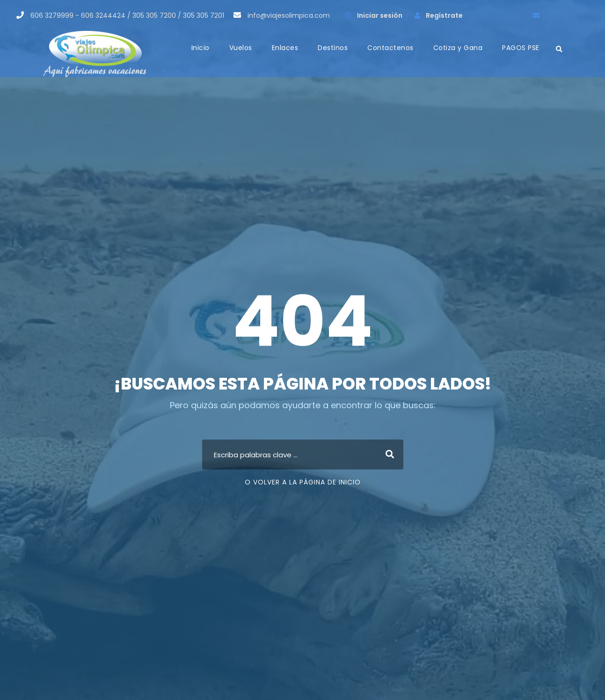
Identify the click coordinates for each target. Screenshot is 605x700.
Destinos (333, 48)
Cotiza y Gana (458, 48)
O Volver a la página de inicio (303, 482)
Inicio (200, 48)
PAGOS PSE (521, 48)
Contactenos (390, 48)
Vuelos (241, 48)
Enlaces (285, 48)
